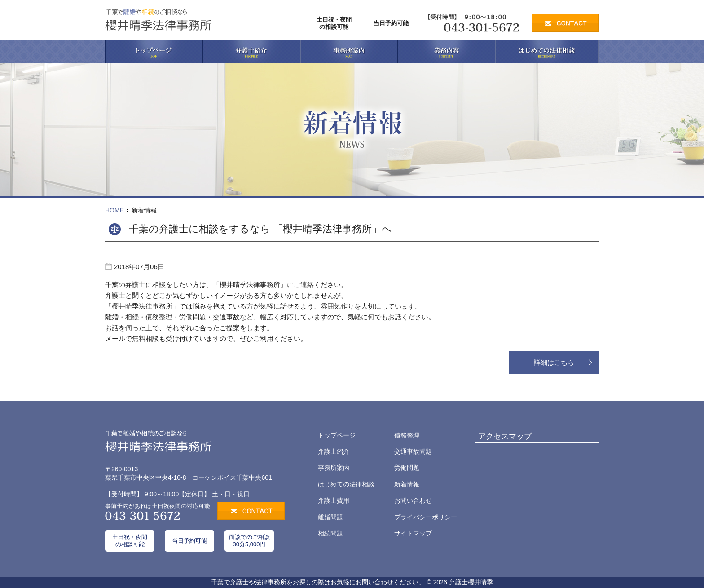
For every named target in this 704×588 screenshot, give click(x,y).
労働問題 (407, 468)
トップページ (337, 435)
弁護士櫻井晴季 (471, 582)
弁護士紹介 (334, 451)
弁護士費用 (334, 500)
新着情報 (407, 484)
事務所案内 (334, 468)
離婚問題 (330, 517)
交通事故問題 (413, 451)
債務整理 (407, 435)
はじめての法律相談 (346, 484)
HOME (114, 210)
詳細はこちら (554, 362)
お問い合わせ (413, 500)
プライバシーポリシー (426, 517)
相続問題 (330, 533)
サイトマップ (413, 533)
